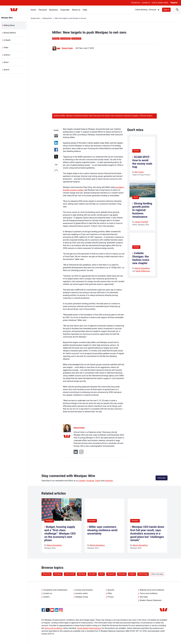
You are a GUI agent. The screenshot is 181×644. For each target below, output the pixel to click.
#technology (143, 574)
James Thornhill (141, 222)
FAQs (110, 593)
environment (76, 39)
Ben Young (139, 172)
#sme (136, 197)
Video (6, 47)
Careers (46, 597)
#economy (47, 574)
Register (174, 3)
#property (111, 574)
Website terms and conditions (152, 590)
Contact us (136, 3)
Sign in (166, 10)
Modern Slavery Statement (151, 600)
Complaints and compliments (55, 590)
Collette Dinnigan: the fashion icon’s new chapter (141, 258)
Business (54, 10)
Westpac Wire (7, 18)
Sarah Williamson (143, 271)
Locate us (146, 3)
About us (76, 10)
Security (111, 590)
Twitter (98, 481)
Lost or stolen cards (160, 3)
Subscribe (162, 478)
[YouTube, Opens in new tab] (52, 610)
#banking (82, 574)
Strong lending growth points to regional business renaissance (142, 210)
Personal (43, 10)
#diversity (122, 574)
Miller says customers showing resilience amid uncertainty (102, 530)
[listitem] (62, 526)
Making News (9, 25)
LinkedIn (82, 481)
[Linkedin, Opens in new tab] (57, 610)
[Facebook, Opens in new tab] (43, 610)
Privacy (111, 597)
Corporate (65, 10)
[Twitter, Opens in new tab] (48, 610)
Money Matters (10, 33)
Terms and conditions (149, 593)
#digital (132, 574)
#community (70, 574)
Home (33, 10)
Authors (7, 55)
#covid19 (92, 574)
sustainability (65, 39)
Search (7, 70)
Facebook (90, 481)
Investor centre (81, 593)
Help (85, 10)
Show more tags (157, 574)
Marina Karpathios (142, 268)
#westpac (49, 521)
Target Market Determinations (89, 628)
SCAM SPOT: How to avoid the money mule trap (142, 162)
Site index (144, 597)
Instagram (109, 481)
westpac (56, 39)
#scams (136, 151)
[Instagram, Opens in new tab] (61, 611)
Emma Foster (67, 48)
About (6, 62)
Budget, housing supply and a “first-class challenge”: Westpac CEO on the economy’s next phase (60, 533)
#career (136, 247)
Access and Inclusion (84, 590)
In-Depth (7, 40)
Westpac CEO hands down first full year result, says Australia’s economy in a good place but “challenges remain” (147, 533)
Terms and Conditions (53, 628)
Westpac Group (82, 597)
